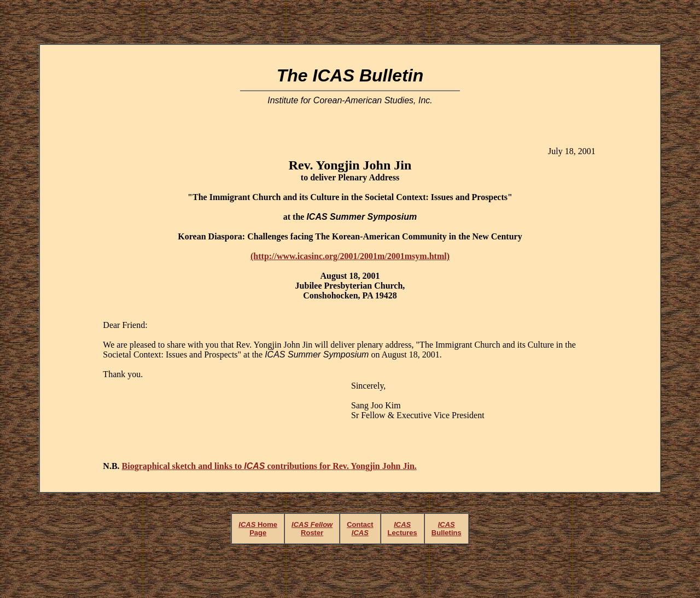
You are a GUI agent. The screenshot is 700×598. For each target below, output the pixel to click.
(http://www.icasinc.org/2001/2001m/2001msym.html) (350, 256)
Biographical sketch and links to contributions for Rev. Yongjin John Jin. (269, 466)
